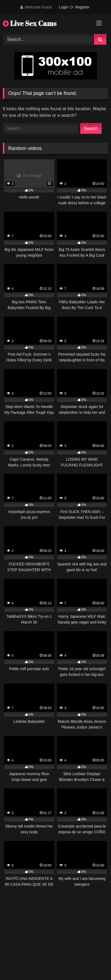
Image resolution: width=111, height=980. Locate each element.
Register (82, 7)
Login (63, 7)
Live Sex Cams (30, 23)
